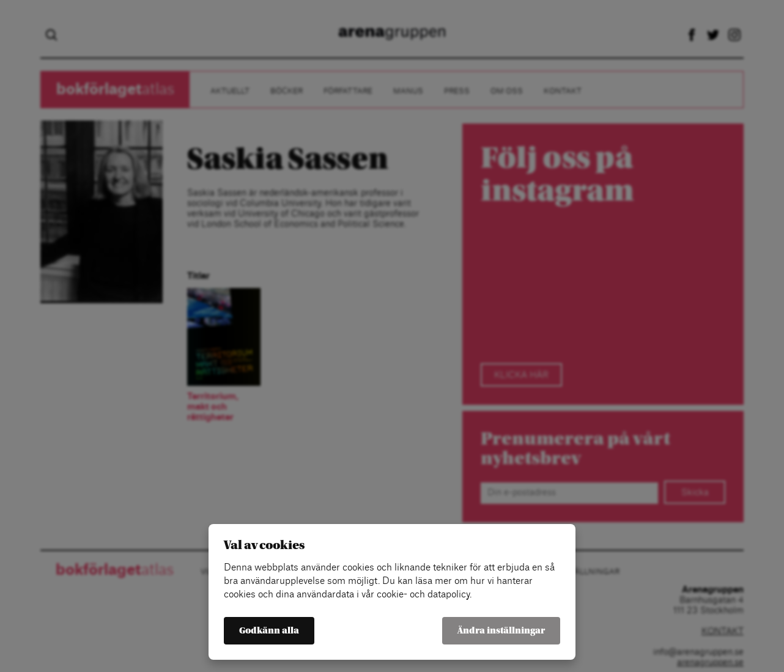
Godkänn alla (269, 631)
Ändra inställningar (501, 631)
